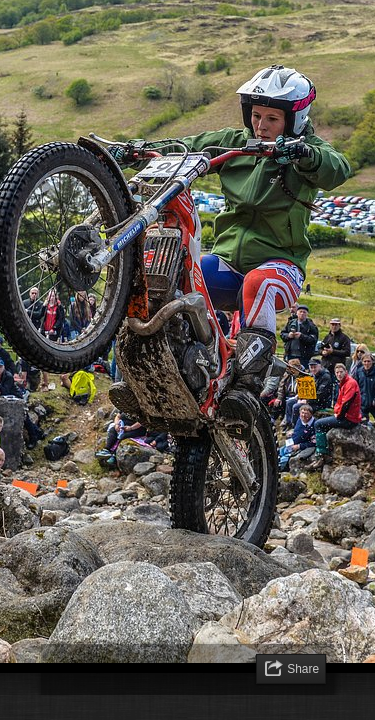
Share (303, 669)
